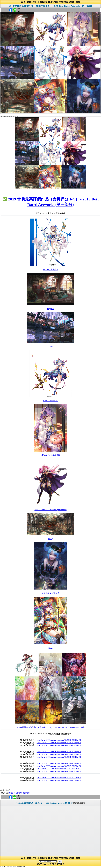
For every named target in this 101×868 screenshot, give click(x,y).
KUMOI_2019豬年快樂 (50, 455)
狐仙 (50, 648)
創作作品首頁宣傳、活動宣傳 (19, 793)
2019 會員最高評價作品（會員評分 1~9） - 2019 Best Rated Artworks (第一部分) (50, 6)
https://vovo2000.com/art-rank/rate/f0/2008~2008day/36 (59, 780)
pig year (51, 309)
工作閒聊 (42, 2)
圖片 (78, 2)
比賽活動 (53, 2)
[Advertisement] (50, 831)
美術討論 (64, 2)
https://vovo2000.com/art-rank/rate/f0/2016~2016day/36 (59, 752)
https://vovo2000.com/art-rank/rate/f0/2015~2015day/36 (59, 754)
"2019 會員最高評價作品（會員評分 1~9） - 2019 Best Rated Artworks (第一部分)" (44, 803)
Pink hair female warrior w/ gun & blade (51, 510)
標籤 (72, 2)
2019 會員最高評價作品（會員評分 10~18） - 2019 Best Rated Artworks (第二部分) (50, 727)
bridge (50, 346)
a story (50, 539)
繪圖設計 (32, 2)
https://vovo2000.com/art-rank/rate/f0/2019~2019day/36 (59, 740)
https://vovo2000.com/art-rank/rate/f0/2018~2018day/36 (59, 743)
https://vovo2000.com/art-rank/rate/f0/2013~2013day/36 (59, 763)
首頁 (23, 2)
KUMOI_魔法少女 (50, 269)
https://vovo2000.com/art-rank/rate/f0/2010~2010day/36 (59, 771)
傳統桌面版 (43, 864)
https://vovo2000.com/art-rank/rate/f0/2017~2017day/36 (59, 745)
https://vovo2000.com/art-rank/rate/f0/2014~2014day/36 (59, 757)
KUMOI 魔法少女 (51, 401)
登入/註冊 (57, 864)
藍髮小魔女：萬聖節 (50, 593)
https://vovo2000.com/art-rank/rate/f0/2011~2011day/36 (59, 769)
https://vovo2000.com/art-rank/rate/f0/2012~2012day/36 (59, 766)
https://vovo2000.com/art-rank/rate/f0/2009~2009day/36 (59, 778)
